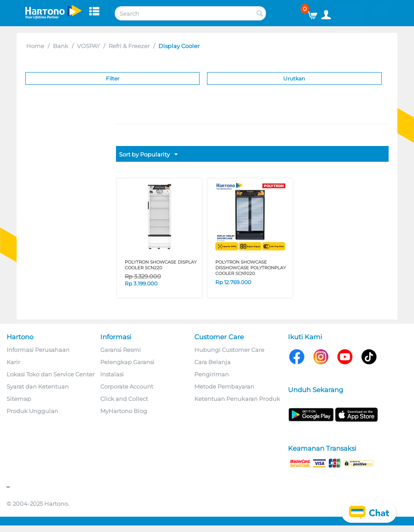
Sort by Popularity (148, 155)
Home (35, 46)
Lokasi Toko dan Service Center (51, 374)
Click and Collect (124, 399)
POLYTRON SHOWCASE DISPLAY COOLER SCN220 (161, 265)
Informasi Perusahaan (38, 350)
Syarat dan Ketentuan (38, 386)
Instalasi (112, 374)
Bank (61, 46)
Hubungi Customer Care (229, 350)
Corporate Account (127, 386)
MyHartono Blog (124, 411)
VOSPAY (88, 46)
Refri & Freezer (129, 46)
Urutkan (294, 78)
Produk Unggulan (32, 411)
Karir (13, 362)
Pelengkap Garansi (127, 362)
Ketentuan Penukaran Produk (237, 399)
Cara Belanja (212, 362)
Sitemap (19, 399)
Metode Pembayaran (224, 386)
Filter (113, 78)
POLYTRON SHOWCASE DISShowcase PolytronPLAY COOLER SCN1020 (251, 268)
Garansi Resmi (121, 350)
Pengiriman (212, 374)
